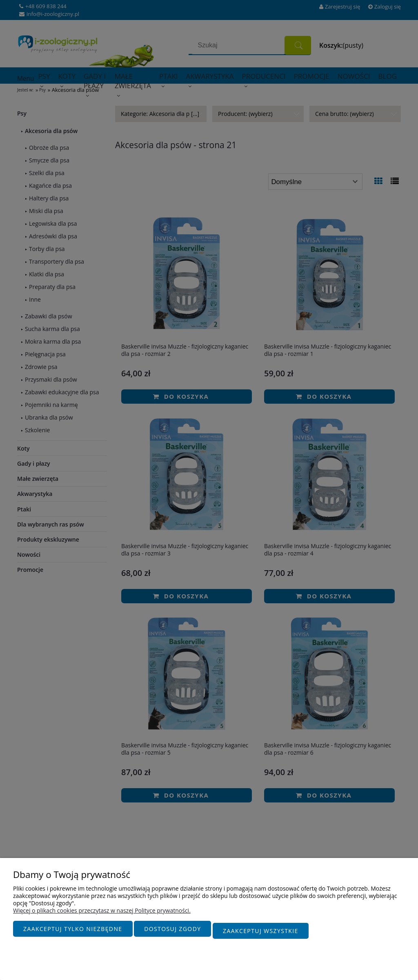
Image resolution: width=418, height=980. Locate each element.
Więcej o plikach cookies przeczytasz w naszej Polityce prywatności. (102, 914)
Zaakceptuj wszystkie (261, 933)
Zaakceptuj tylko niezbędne (73, 933)
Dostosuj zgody (172, 933)
